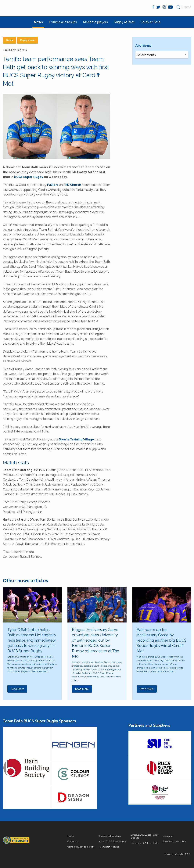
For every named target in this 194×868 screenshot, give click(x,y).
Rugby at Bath (124, 22)
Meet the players (95, 22)
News (38, 22)
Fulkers (53, 185)
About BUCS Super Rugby (113, 841)
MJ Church (73, 185)
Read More (17, 689)
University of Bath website (145, 843)
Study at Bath (150, 22)
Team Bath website (109, 847)
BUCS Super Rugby (29, 177)
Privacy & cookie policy (174, 841)
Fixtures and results (63, 22)
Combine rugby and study (81, 847)
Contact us (73, 841)
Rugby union (27, 40)
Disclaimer (168, 836)
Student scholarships (110, 836)
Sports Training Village (76, 439)
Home (71, 836)
